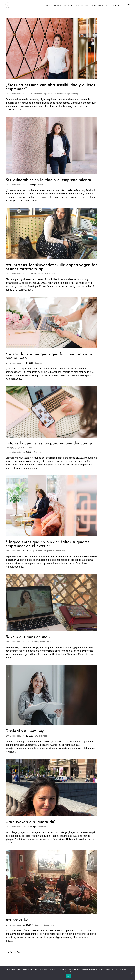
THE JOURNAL (100, 5)
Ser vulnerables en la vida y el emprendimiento (48, 180)
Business (38, 94)
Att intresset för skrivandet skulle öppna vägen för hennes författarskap (51, 267)
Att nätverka (17, 920)
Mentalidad (62, 94)
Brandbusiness (40, 274)
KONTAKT (117, 5)
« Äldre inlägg (15, 952)
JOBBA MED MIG (63, 5)
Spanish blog (72, 94)
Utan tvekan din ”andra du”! (31, 822)
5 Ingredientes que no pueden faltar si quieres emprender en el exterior (47, 544)
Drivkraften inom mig (25, 731)
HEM (48, 5)
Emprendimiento (49, 94)
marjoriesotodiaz (15, 94)
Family (48, 642)
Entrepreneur (48, 551)
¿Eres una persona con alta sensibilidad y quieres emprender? (50, 87)
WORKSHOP (82, 5)
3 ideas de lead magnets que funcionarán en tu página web (49, 356)
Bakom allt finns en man (28, 637)
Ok (68, 976)
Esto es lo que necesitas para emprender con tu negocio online (49, 445)
